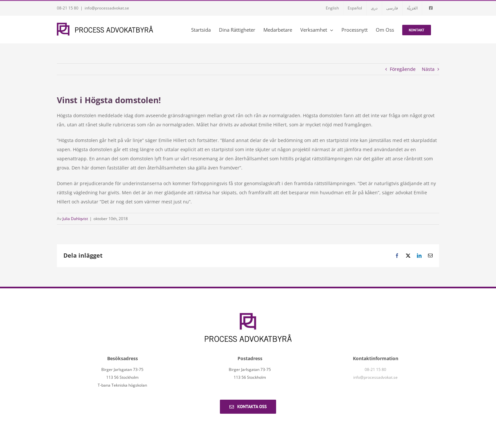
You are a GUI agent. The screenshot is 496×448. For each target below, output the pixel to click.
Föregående (403, 69)
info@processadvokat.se (107, 8)
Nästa (428, 69)
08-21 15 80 (68, 8)
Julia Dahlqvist (75, 219)
